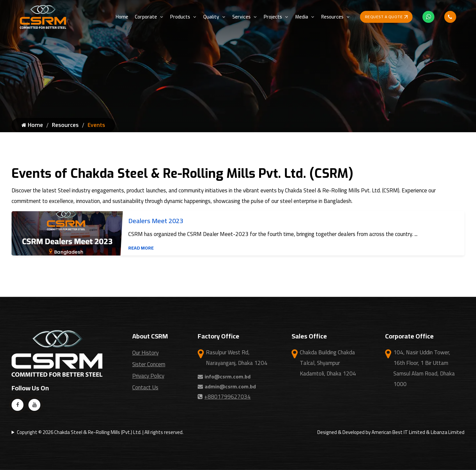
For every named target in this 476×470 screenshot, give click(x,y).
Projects (273, 17)
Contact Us (145, 387)
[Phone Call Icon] (450, 17)
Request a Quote (386, 17)
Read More (141, 248)
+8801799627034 (224, 397)
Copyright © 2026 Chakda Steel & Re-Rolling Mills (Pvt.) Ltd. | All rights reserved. (100, 432)
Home (122, 17)
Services (241, 17)
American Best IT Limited (398, 432)
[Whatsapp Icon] (428, 17)
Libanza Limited (448, 432)
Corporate (146, 17)
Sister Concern (149, 364)
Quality (211, 17)
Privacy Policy (148, 376)
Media (302, 17)
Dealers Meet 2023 (156, 221)
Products (180, 17)
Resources (332, 17)
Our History (145, 353)
